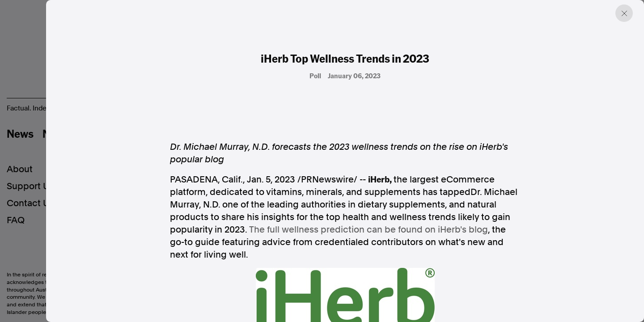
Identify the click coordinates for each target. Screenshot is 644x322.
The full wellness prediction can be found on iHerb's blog (369, 229)
